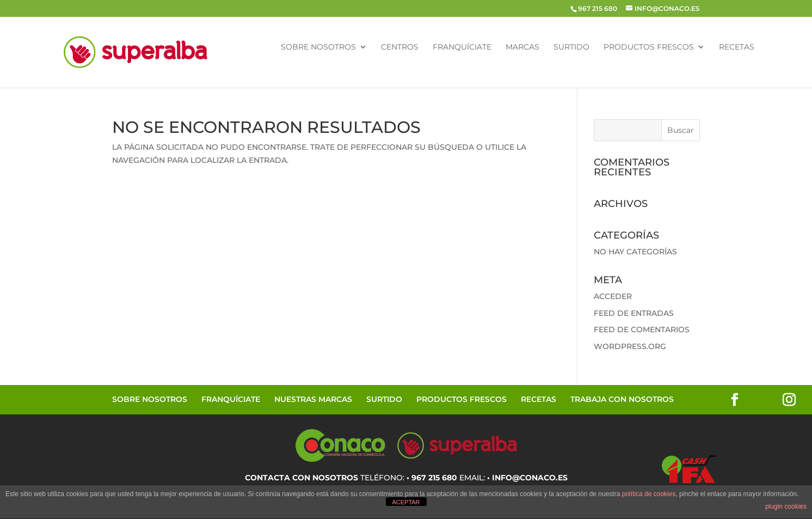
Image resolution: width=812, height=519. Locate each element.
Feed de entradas (634, 313)
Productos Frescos (649, 47)
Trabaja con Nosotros (622, 399)
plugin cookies (786, 506)
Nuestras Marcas (313, 399)
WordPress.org (630, 346)
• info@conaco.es (527, 478)
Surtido (571, 47)
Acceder (613, 296)
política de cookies (649, 494)
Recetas (737, 47)
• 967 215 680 (432, 478)
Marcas (522, 47)
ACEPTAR (406, 502)
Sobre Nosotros (318, 47)
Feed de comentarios (642, 329)
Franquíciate (462, 47)
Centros (400, 47)
